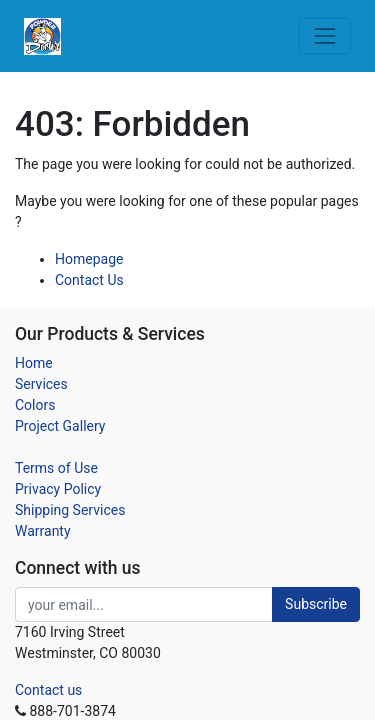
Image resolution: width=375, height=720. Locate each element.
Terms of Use (56, 468)
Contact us (48, 690)
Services (41, 384)
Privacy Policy (58, 489)
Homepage (89, 259)
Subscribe (316, 604)
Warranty (43, 531)
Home (34, 363)
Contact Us (89, 280)
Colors (35, 405)
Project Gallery (60, 426)
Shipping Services (70, 510)
